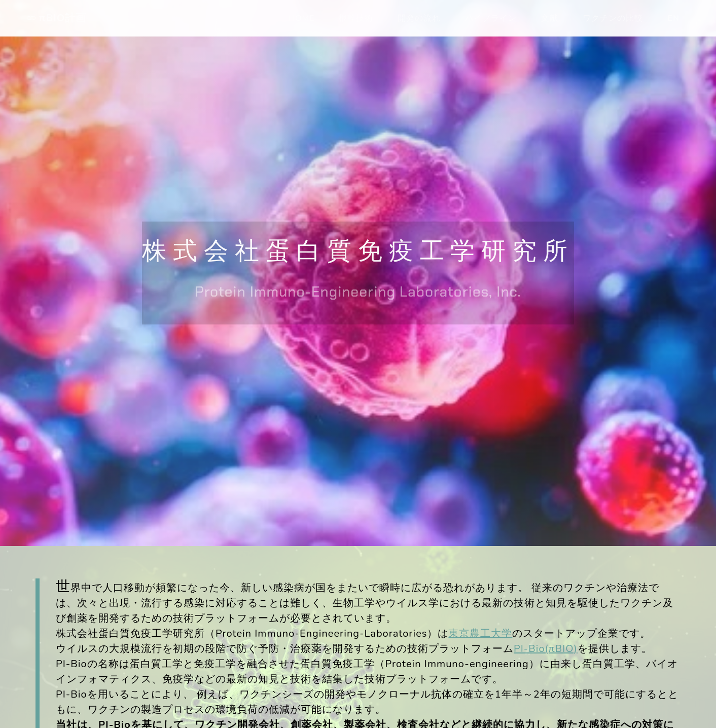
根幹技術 (356, 18)
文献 (550, 18)
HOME (301, 18)
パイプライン (491, 18)
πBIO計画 (55, 18)
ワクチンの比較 (613, 18)
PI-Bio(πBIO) (546, 649)
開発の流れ (419, 18)
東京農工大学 (480, 633)
